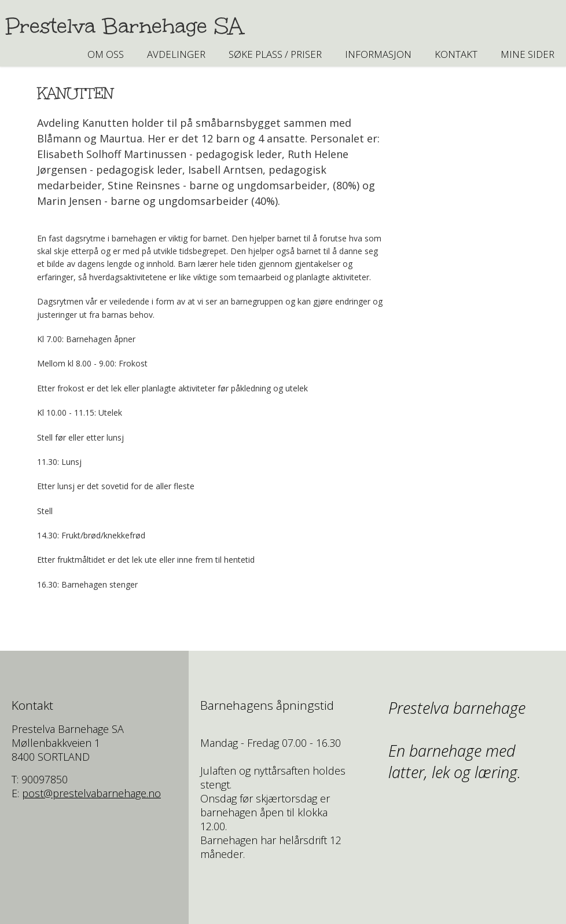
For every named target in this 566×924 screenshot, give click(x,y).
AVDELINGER (176, 54)
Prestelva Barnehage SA (124, 26)
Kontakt (456, 54)
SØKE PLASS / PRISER (275, 54)
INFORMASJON (378, 54)
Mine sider (528, 54)
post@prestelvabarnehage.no (91, 793)
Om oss (106, 54)
